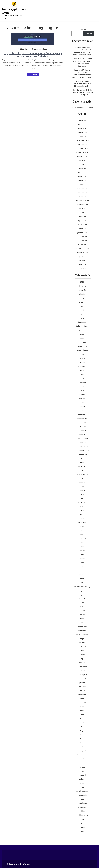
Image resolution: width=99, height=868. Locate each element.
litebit (82, 619)
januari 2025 (82, 185)
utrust (82, 763)
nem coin (82, 647)
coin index (82, 414)
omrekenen (82, 667)
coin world (82, 422)
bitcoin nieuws (82, 350)
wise (82, 799)
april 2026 (82, 124)
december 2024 (82, 189)
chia (82, 402)
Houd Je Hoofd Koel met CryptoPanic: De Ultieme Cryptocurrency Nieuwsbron (82, 62)
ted (82, 723)
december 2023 (82, 237)
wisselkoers (82, 803)
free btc (82, 551)
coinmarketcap (82, 438)
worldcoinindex (82, 815)
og (82, 659)
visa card (82, 775)
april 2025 (82, 172)
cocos (82, 406)
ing (82, 583)
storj (82, 715)
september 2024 (82, 201)
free (82, 547)
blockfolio (82, 366)
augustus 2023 (82, 253)
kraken (82, 607)
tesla (82, 739)
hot (82, 567)
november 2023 (82, 241)
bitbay (82, 334)
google (82, 559)
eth (82, 518)
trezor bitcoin (82, 747)
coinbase (82, 426)
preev (82, 691)
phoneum (82, 679)
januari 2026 (82, 136)
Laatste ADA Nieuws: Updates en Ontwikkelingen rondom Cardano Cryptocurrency (82, 74)
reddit (82, 707)
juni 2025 (82, 164)
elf (82, 498)
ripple (82, 711)
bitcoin (82, 338)
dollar (82, 486)
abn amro (82, 286)
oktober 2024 (82, 197)
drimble (82, 490)
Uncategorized (40, 49)
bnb (82, 374)
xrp (82, 823)
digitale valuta (82, 474)
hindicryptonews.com (14, 11)
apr (82, 306)
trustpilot (82, 751)
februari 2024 (82, 229)
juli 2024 (82, 209)
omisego (82, 663)
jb (82, 595)
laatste (82, 615)
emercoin (82, 502)
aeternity (82, 290)
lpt (82, 623)
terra (82, 735)
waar (82, 783)
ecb (82, 494)
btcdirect (82, 382)
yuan (82, 831)
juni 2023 (82, 261)
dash (82, 462)
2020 (82, 282)
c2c (82, 390)
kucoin (82, 611)
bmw (82, 370)
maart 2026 (82, 128)
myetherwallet (82, 635)
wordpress (82, 807)
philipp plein (82, 675)
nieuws (82, 655)
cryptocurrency (82, 454)
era (82, 510)
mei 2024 (82, 217)
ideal (82, 579)
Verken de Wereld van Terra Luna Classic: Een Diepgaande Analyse (82, 84)
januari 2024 (82, 233)
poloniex (82, 687)
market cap (82, 627)
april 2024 (82, 221)
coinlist (82, 434)
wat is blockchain (82, 791)
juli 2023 (82, 257)
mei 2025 (82, 168)
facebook (82, 539)
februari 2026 (82, 132)
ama (82, 298)
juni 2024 (82, 213)
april (82, 310)
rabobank (82, 695)
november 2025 (82, 144)
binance (82, 330)
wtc (82, 819)
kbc (82, 603)
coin (82, 410)
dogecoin (82, 482)
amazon (82, 302)
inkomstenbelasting (82, 587)
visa (82, 771)
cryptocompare (82, 450)
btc (82, 378)
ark (82, 314)
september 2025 (82, 152)
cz (82, 458)
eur (82, 530)
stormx (82, 719)
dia (82, 470)
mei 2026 (82, 120)
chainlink (82, 398)
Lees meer (33, 75)
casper (82, 394)
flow (82, 543)
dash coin (82, 466)
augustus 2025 (82, 156)
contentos (82, 442)
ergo (82, 514)
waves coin (82, 795)
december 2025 (82, 140)
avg (82, 318)
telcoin (82, 727)
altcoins (82, 294)
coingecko (82, 430)
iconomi (82, 575)
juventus (82, 599)
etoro (82, 526)
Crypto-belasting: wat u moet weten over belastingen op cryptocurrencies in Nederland (33, 55)
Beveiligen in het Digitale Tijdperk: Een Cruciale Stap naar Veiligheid (82, 92)
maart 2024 (82, 225)
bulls (82, 386)
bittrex (82, 358)
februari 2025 (82, 181)
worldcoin (82, 811)
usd (82, 759)
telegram (82, 731)
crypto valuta (82, 446)
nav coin (82, 643)
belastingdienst (82, 326)
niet (82, 651)
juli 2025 (82, 160)
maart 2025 (82, 176)
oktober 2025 (82, 148)
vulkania (82, 779)
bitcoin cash (82, 342)
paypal (82, 671)
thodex (82, 743)
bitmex (82, 354)
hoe (82, 563)
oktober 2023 (82, 245)
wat (82, 787)
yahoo (82, 827)
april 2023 (82, 269)
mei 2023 (82, 265)
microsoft (82, 631)
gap (82, 555)
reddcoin (82, 703)
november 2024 (82, 193)
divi (82, 478)
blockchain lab (82, 362)
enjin (82, 506)
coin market (82, 418)
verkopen (82, 767)
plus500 (82, 683)
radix (82, 699)
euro (82, 534)
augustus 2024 (82, 205)
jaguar (82, 591)
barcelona (82, 322)
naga (82, 639)
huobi (82, 571)
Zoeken (83, 30)
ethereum (82, 522)
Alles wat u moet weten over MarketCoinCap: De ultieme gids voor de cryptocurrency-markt (82, 51)
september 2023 (82, 249)
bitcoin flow (82, 346)
